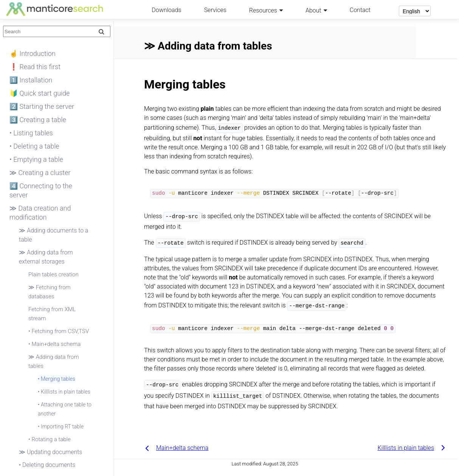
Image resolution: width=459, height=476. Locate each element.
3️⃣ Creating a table (38, 120)
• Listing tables (31, 133)
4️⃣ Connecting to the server (41, 190)
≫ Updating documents (50, 452)
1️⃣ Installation (31, 80)
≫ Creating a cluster (40, 173)
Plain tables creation (53, 274)
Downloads (166, 10)
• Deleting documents (47, 465)
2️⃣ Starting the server (42, 106)
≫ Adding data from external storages (46, 257)
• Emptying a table (36, 159)
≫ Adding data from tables (54, 361)
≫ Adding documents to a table (54, 235)
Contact (360, 10)
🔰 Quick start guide (40, 93)
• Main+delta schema (54, 344)
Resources (263, 10)
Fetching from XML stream (52, 314)
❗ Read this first (35, 67)
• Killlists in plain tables (64, 392)
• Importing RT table (61, 426)
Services (215, 10)
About (313, 10)
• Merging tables (57, 379)
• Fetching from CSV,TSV (59, 331)
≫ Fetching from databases (50, 292)
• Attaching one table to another (65, 409)
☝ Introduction (33, 53)
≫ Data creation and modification (40, 213)
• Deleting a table (34, 146)
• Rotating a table (50, 439)
